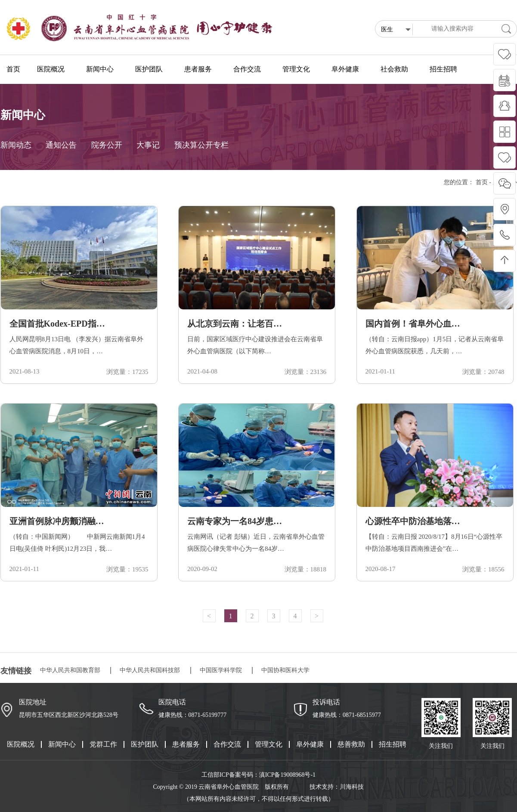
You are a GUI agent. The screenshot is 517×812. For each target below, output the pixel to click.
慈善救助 (351, 744)
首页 (13, 69)
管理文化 (269, 744)
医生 (396, 30)
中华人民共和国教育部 (70, 670)
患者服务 (186, 744)
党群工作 (103, 744)
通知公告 (61, 145)
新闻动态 (16, 145)
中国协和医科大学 (285, 670)
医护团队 (145, 744)
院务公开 (107, 145)
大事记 (148, 145)
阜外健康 (310, 744)
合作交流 (227, 744)
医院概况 (21, 744)
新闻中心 (62, 744)
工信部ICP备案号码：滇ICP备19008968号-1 (258, 775)
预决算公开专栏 (201, 145)
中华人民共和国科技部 (150, 670)
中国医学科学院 (221, 670)
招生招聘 (393, 744)
